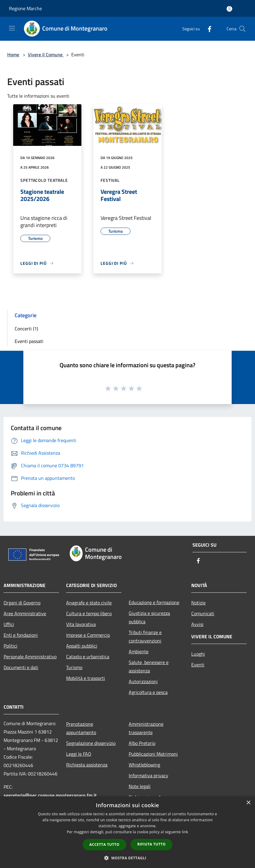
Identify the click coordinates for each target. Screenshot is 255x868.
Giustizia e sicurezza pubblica (149, 617)
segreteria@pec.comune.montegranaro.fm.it (50, 795)
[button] (127, 858)
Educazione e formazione (154, 602)
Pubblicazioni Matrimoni (153, 754)
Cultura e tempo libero (89, 613)
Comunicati (203, 613)
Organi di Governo (22, 603)
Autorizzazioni (143, 681)
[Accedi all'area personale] (229, 9)
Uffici (9, 624)
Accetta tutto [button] (104, 844)
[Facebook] (207, 29)
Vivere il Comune (46, 55)
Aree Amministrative (25, 613)
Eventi (198, 665)
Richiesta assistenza (87, 765)
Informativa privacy (148, 775)
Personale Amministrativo (30, 657)
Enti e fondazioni (21, 635)
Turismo (74, 667)
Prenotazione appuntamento (81, 728)
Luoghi (198, 654)
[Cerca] (242, 29)
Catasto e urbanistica (88, 657)
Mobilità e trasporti (86, 678)
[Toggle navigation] (12, 28)
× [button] (248, 803)
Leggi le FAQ (79, 754)
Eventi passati (29, 341)
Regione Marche (25, 8)
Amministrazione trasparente (146, 728)
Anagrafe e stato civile (89, 603)
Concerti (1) (26, 329)
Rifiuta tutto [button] (152, 844)
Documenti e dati (21, 667)
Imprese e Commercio (88, 635)
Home (13, 55)
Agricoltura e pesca (148, 692)
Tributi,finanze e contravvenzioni (145, 636)
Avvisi (197, 624)
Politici (10, 646)
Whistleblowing (144, 765)
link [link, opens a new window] (185, 832)
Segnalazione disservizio (91, 743)
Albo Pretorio (142, 743)
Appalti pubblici (82, 646)
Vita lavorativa (81, 624)
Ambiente (139, 651)
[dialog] (127, 832)
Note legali (140, 786)
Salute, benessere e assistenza (149, 666)
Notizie (198, 603)
